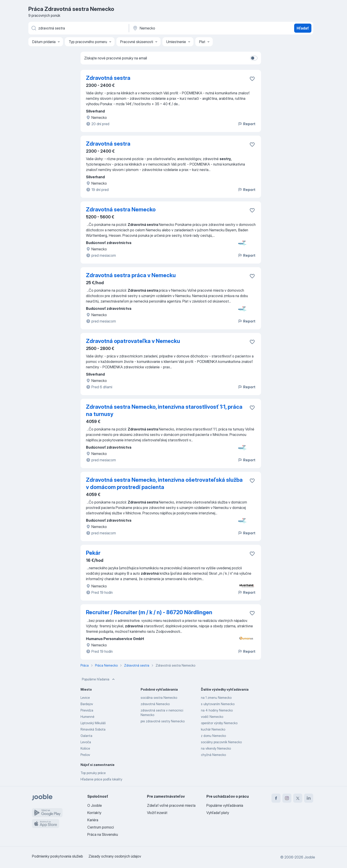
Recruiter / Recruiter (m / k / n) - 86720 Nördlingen (149, 612)
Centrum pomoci (101, 827)
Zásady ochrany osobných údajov (115, 856)
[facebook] (276, 798)
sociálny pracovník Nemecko (221, 742)
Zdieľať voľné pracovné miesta (171, 805)
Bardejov (87, 704)
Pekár (93, 553)
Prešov (85, 755)
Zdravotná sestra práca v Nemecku (131, 275)
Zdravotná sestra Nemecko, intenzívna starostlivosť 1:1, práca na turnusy (164, 410)
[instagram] (287, 798)
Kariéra (93, 820)
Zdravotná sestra (108, 78)
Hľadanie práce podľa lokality (101, 779)
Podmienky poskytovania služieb (57, 856)
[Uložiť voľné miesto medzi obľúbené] (252, 79)
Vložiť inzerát (157, 813)
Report (247, 124)
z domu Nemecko (213, 736)
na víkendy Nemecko (216, 748)
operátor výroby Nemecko (219, 723)
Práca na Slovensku (103, 834)
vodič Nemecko (212, 717)
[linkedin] (309, 798)
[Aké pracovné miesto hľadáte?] (78, 28)
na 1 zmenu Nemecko (216, 698)
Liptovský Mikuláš (93, 723)
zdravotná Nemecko (155, 704)
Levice (85, 698)
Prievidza (87, 710)
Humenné (87, 717)
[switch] (254, 58)
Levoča (86, 742)
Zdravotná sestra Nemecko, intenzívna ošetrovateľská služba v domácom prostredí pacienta (164, 483)
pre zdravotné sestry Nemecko (163, 721)
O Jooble (95, 805)
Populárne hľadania (99, 679)
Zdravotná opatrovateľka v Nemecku (133, 341)
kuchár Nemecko (213, 729)
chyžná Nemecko (213, 755)
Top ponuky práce (93, 773)
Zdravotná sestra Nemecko (121, 209)
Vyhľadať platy (218, 813)
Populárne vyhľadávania (225, 805)
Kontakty (94, 813)
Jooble (310, 857)
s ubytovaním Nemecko (218, 704)
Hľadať (303, 28)
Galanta (86, 736)
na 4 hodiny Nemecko (217, 710)
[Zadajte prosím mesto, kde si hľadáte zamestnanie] (180, 28)
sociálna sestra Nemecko (159, 698)
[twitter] (298, 798)
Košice (85, 748)
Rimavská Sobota (93, 729)
